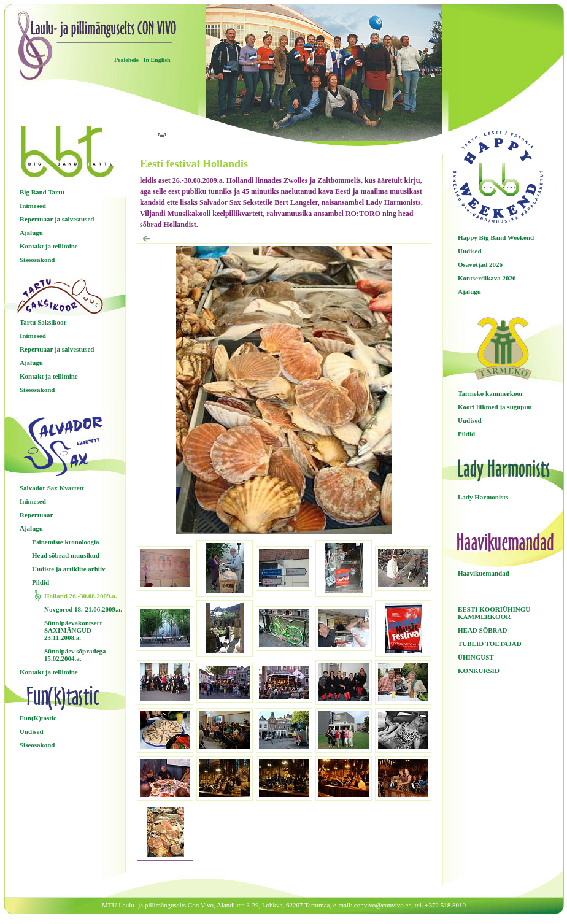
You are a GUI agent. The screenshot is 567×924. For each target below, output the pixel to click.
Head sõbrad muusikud (66, 555)
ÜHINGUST (476, 657)
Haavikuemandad (484, 573)
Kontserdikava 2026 (487, 278)
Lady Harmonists (483, 497)
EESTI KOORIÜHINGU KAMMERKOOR (494, 613)
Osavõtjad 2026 (480, 264)
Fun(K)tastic (38, 718)
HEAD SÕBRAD (482, 630)
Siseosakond (37, 260)
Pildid (40, 582)
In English (156, 60)
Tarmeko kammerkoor (491, 393)
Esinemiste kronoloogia (66, 542)
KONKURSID (479, 671)
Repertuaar (36, 515)
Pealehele (126, 60)
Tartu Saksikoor (43, 322)
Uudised (32, 731)
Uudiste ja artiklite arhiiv (68, 569)
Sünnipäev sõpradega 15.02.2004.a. (75, 655)
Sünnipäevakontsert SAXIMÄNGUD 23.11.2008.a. (73, 630)
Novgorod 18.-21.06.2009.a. (83, 609)
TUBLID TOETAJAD (490, 644)
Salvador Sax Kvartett (52, 488)
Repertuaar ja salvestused (57, 219)
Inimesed (33, 206)
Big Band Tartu (42, 192)
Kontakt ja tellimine (49, 246)
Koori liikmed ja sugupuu (495, 407)
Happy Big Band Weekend (496, 237)
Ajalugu (31, 233)
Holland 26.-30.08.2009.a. (81, 596)
